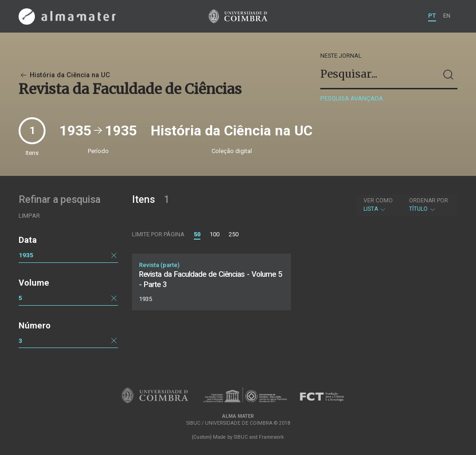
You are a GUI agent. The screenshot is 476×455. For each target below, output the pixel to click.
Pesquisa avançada (352, 98)
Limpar (29, 216)
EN (447, 16)
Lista (378, 205)
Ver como (378, 201)
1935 (26, 255)
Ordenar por (429, 201)
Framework (271, 437)
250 (234, 234)
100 (215, 234)
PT (432, 16)
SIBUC (241, 437)
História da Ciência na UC (64, 75)
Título (429, 205)
